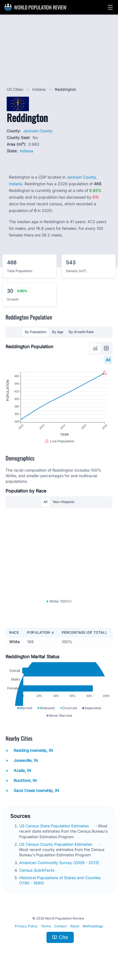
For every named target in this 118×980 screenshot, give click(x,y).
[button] (110, 7)
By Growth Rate (81, 332)
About (75, 927)
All (108, 360)
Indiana (40, 89)
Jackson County (38, 131)
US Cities (15, 89)
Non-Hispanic (64, 502)
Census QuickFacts (37, 871)
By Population (36, 332)
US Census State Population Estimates (55, 827)
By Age (58, 332)
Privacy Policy (26, 927)
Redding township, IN (29, 752)
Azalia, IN (18, 772)
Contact (61, 927)
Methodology (93, 927)
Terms (46, 927)
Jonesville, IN (22, 762)
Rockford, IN (21, 782)
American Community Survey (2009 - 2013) (60, 864)
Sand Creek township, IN (32, 792)
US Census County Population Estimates (56, 845)
